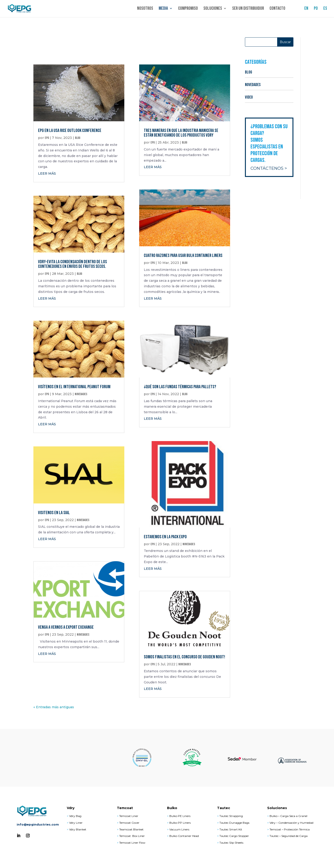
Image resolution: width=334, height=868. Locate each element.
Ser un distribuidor (248, 9)
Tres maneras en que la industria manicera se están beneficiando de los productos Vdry (181, 133)
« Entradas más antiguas (54, 707)
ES (325, 9)
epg (47, 138)
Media (163, 9)
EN (306, 9)
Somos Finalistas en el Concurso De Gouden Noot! (184, 657)
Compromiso (188, 9)
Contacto (277, 9)
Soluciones (213, 9)
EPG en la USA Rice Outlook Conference (70, 131)
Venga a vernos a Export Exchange (66, 627)
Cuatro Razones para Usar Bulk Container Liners (183, 256)
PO (316, 9)
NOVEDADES (81, 394)
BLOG (78, 138)
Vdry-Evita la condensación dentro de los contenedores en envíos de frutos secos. (72, 264)
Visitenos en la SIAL (54, 513)
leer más (47, 173)
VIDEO (249, 97)
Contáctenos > (269, 168)
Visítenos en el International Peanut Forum (74, 387)
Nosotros (145, 9)
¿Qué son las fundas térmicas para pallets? (180, 387)
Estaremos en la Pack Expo (165, 537)
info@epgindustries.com (38, 824)
